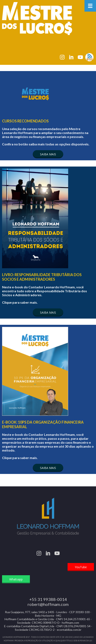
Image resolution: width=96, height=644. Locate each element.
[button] (48, 154)
